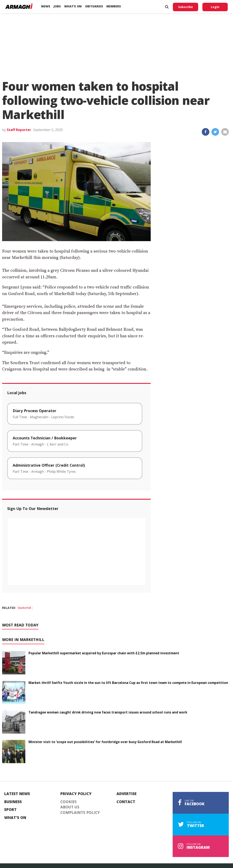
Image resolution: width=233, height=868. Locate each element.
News (46, 6)
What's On (15, 818)
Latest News (17, 794)
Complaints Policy (80, 813)
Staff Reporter (19, 130)
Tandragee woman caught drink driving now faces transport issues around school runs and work (108, 712)
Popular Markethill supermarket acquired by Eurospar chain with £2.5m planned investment (104, 653)
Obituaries (94, 6)
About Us (70, 807)
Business (13, 802)
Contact (126, 802)
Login (215, 7)
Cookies (68, 802)
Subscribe (186, 7)
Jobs (57, 6)
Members (114, 6)
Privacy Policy (76, 794)
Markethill (24, 608)
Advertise (127, 794)
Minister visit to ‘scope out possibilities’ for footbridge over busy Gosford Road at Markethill (105, 742)
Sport (10, 810)
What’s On (73, 6)
